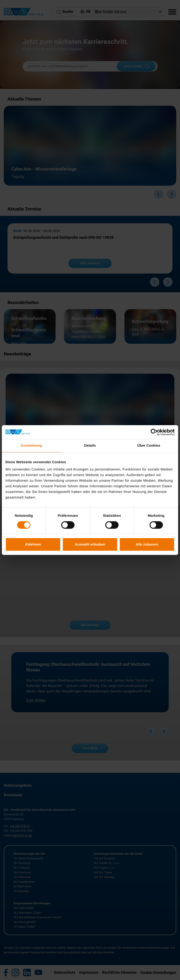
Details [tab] (90, 446)
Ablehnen (33, 544)
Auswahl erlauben (90, 544)
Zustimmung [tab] (31, 446)
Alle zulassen (147, 544)
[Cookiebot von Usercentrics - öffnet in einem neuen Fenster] (154, 432)
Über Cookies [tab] (149, 446)
